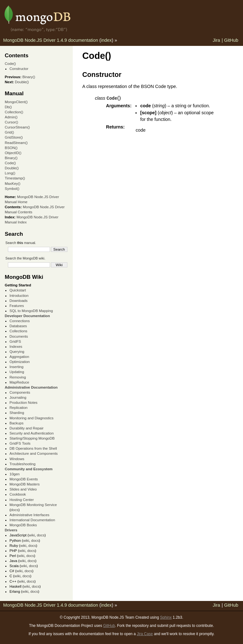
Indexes (16, 347)
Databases (18, 326)
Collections (18, 331)
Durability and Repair (27, 428)
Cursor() (11, 122)
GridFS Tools (20, 443)
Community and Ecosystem (29, 469)
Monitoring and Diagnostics (31, 418)
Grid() (9, 132)
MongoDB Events (24, 479)
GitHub (231, 40)
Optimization (20, 362)
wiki (32, 535)
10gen (15, 474)
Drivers (11, 530)
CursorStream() (17, 127)
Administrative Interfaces (29, 515)
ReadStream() (16, 143)
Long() (10, 173)
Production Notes (23, 403)
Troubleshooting (22, 464)
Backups (16, 423)
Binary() (29, 77)
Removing (18, 377)
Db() (8, 107)
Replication (19, 408)
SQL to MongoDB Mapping (31, 311)
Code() (10, 64)
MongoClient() (16, 102)
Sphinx (166, 617)
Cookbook (18, 494)
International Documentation (32, 520)
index (106, 40)
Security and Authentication (32, 433)
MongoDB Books (23, 525)
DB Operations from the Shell (33, 448)
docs (15, 510)
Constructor (19, 69)
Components (20, 392)
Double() (22, 82)
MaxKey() (12, 184)
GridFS (15, 341)
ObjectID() (13, 153)
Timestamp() (15, 178)
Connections (20, 321)
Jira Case (145, 634)
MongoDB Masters (25, 484)
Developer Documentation (27, 316)
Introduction (19, 296)
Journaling (18, 397)
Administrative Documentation (31, 387)
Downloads (19, 301)
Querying (17, 352)
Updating (17, 372)
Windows (17, 459)
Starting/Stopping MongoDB (32, 438)
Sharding (17, 413)
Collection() (14, 112)
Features (17, 306)
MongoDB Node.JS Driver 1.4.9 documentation (51, 40)
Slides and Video (23, 489)
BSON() (11, 148)
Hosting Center (22, 500)
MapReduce (19, 382)
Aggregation (19, 357)
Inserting (16, 367)
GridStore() (14, 137)
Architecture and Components (34, 453)
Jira (216, 40)
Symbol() (12, 189)
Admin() (11, 117)
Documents (19, 336)
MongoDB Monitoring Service (33, 505)
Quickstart (18, 290)
